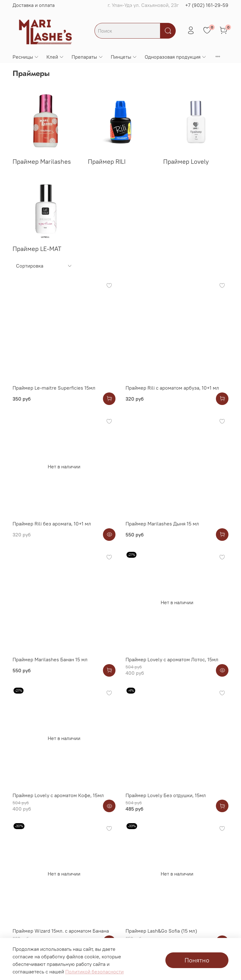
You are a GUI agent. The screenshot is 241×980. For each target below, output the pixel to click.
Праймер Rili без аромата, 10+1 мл (52, 524)
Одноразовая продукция (176, 57)
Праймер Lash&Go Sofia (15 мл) (161, 931)
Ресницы (26, 57)
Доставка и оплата (34, 5)
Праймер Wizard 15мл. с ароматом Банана (61, 931)
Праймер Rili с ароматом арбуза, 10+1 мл (172, 388)
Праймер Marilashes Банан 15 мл (50, 659)
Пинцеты (124, 57)
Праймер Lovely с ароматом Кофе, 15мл (58, 795)
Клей (55, 57)
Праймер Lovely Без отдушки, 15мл (166, 795)
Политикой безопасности (94, 972)
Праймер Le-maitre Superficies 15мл (54, 388)
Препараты (87, 57)
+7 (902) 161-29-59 (207, 5)
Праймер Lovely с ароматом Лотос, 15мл (172, 659)
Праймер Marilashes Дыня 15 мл (162, 524)
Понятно (197, 960)
